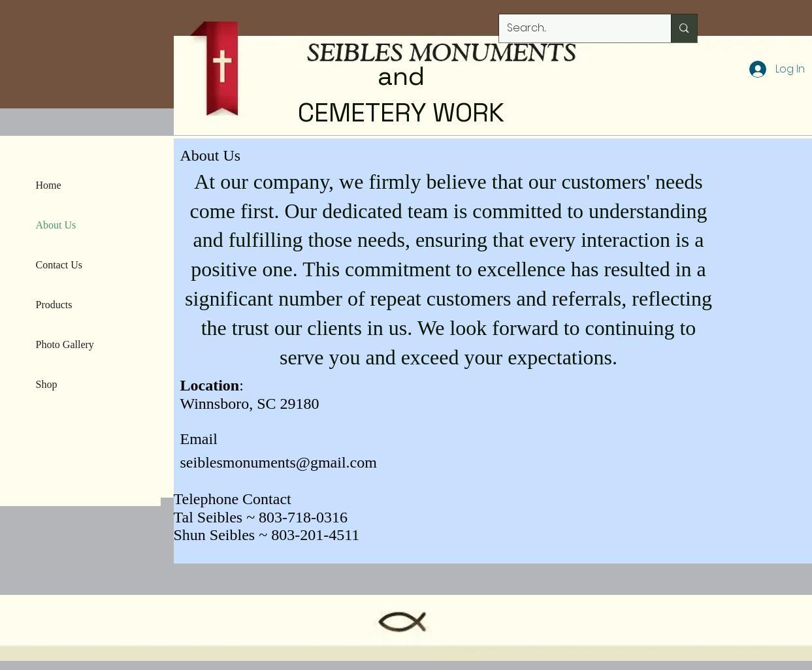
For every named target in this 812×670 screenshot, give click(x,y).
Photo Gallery (65, 344)
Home (49, 185)
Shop (47, 384)
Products (54, 305)
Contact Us (59, 265)
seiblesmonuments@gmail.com (279, 462)
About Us (56, 225)
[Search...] (576, 28)
